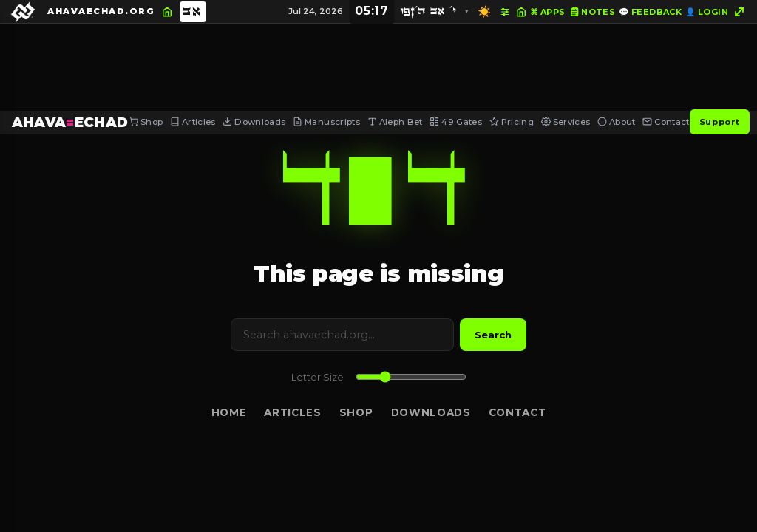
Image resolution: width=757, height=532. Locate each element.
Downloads (254, 122)
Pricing (512, 122)
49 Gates (456, 122)
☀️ (485, 11)
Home (229, 412)
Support (720, 122)
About (617, 122)
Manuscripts (326, 122)
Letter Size (318, 377)
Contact (666, 122)
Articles (193, 122)
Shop (146, 122)
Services (566, 122)
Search (493, 335)
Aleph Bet (395, 122)
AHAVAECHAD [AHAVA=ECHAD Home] (70, 122)
